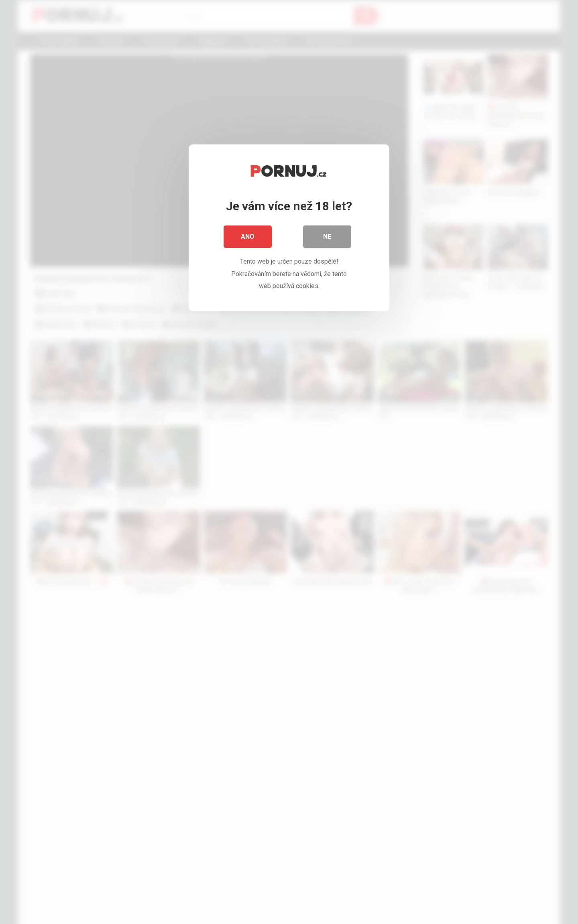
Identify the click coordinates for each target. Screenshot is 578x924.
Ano (248, 237)
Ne (327, 237)
